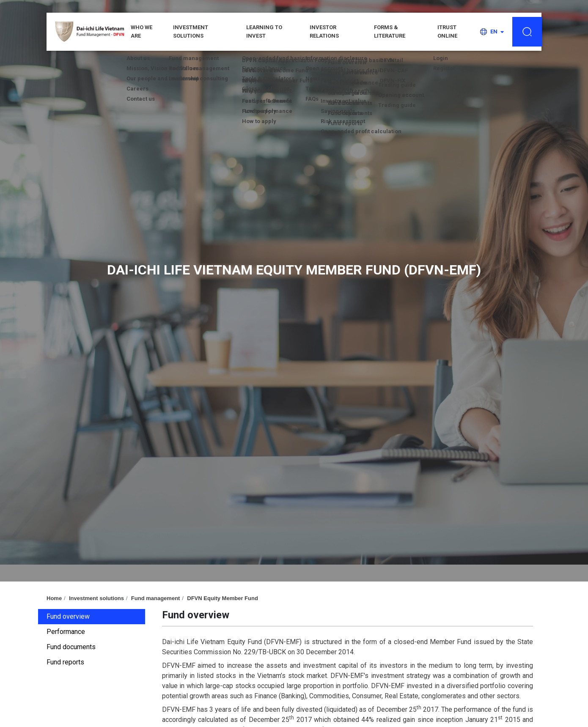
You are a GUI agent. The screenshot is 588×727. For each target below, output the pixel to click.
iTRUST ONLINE (447, 32)
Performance (66, 632)
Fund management (156, 598)
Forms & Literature (390, 32)
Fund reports (65, 662)
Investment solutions (191, 32)
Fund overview (68, 616)
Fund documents (71, 647)
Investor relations (324, 32)
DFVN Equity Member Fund (223, 598)
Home (54, 598)
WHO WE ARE (142, 32)
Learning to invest (264, 32)
